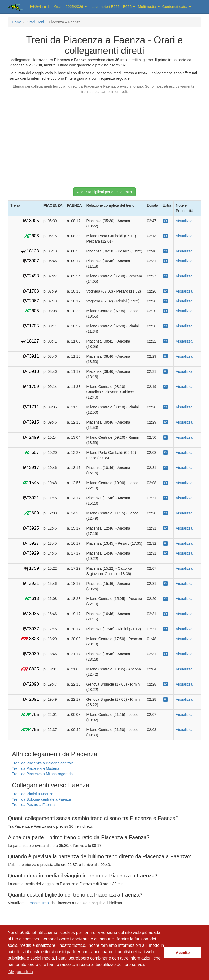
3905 (34, 221)
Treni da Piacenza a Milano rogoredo (42, 774)
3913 (34, 371)
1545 (34, 483)
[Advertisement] (104, 138)
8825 (34, 669)
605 (35, 311)
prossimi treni (39, 903)
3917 (34, 468)
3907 (34, 261)
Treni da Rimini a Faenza (33, 794)
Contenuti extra (177, 7)
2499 (34, 437)
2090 (34, 684)
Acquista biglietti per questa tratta (104, 192)
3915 (34, 422)
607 (35, 452)
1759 (34, 568)
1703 (34, 291)
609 (35, 513)
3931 (34, 583)
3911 (34, 356)
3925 (34, 528)
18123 (33, 251)
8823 (34, 639)
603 (35, 236)
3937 (34, 629)
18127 (33, 341)
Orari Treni (35, 22)
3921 (34, 498)
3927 (34, 543)
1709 (34, 386)
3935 (34, 614)
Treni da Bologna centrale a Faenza (41, 799)
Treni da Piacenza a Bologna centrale (43, 763)
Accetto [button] (183, 953)
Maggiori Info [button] (21, 972)
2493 (34, 276)
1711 (34, 407)
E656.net (40, 7)
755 (35, 730)
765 (35, 714)
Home (17, 22)
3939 (34, 654)
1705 (34, 326)
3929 (34, 553)
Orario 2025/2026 (71, 7)
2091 (34, 699)
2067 (34, 301)
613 (35, 599)
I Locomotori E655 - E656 (112, 7)
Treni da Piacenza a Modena (36, 768)
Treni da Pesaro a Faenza (33, 805)
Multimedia (149, 7)
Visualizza (184, 221)
